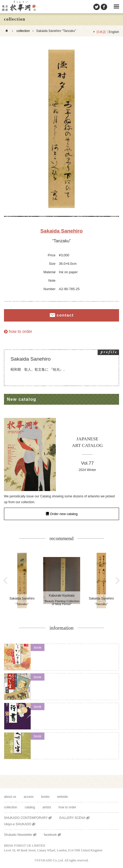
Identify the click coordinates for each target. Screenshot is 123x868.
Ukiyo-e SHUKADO (18, 824)
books (45, 797)
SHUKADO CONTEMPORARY (26, 818)
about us (10, 797)
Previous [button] (5, 581)
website (63, 797)
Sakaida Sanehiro (62, 231)
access (29, 797)
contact (65, 315)
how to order (20, 331)
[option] (61, 129)
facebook (50, 835)
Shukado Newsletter (18, 835)
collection (23, 31)
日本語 (101, 32)
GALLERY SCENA (72, 818)
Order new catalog (64, 514)
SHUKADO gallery (19, 7)
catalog (30, 807)
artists (47, 807)
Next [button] (118, 581)
